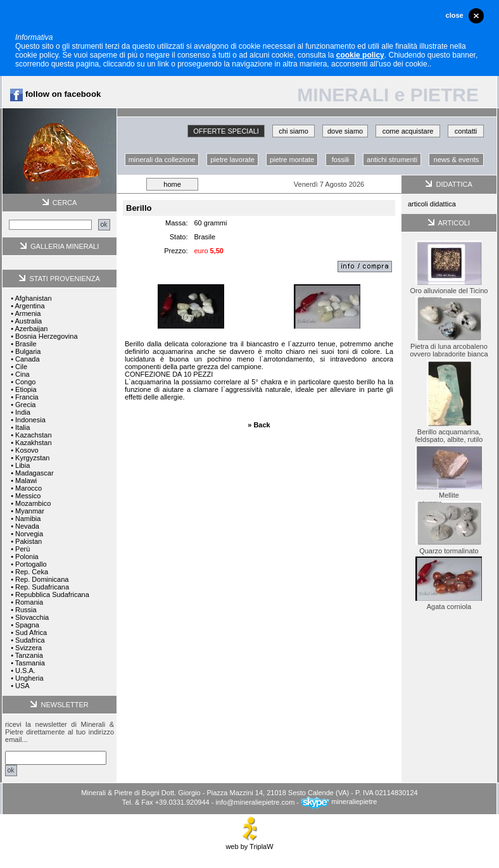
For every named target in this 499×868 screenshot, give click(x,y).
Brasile (26, 344)
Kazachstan (33, 435)
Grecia (25, 405)
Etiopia (26, 389)
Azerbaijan (31, 329)
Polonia (27, 557)
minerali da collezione (162, 160)
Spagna (27, 625)
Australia (28, 321)
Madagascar (35, 473)
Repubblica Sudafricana (52, 594)
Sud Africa (31, 632)
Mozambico (33, 503)
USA (22, 686)
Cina (22, 374)
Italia (22, 427)
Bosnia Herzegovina (46, 336)
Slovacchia (32, 617)
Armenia (28, 313)
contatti (466, 131)
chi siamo (293, 131)
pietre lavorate (232, 160)
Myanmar (30, 511)
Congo (25, 382)
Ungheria (29, 678)
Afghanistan (33, 298)
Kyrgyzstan (32, 458)
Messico (28, 496)
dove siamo (345, 131)
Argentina (29, 306)
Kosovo (27, 450)
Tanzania (29, 655)
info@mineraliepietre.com (255, 802)
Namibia (28, 519)
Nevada (27, 526)
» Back (259, 425)
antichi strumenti (392, 160)
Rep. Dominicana (42, 579)
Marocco (28, 488)
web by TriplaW (249, 843)
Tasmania (30, 663)
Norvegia (29, 534)
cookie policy (360, 55)
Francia (27, 397)
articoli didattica (432, 204)
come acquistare (408, 131)
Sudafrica (30, 640)
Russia (26, 610)
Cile (21, 367)
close (455, 15)
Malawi (26, 481)
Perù (22, 549)
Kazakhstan (33, 443)
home (172, 184)
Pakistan (28, 541)
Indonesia (30, 420)
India (23, 412)
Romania (29, 602)
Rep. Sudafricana (42, 587)
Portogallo (31, 564)
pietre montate (292, 160)
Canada (28, 359)
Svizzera (28, 648)
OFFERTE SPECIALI (226, 131)
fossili (341, 160)
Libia (22, 465)
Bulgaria (28, 351)
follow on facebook (55, 94)
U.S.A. (25, 670)
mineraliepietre (339, 802)
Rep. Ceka (32, 572)
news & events (457, 160)
